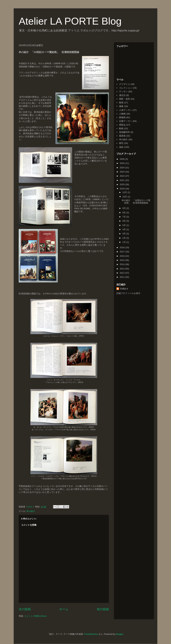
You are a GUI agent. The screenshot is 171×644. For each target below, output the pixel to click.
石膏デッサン (126, 121)
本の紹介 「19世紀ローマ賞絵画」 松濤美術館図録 (136, 202)
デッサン (123, 92)
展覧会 (122, 125)
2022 (122, 176)
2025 (122, 163)
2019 (122, 189)
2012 (122, 273)
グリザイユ (124, 84)
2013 (122, 269)
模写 (121, 143)
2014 (122, 264)
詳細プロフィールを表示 (128, 293)
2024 (122, 168)
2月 (124, 238)
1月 (124, 242)
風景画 (122, 136)
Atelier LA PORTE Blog (70, 21)
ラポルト (124, 289)
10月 (125, 197)
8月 (124, 213)
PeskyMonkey (91, 634)
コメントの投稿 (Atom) (35, 616)
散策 (121, 103)
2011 (122, 277)
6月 (124, 221)
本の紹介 (31, 511)
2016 (122, 256)
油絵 (121, 147)
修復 (121, 106)
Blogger (120, 634)
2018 (122, 247)
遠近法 (122, 95)
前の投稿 (103, 609)
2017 (122, 252)
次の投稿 (25, 609)
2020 (122, 184)
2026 (122, 159)
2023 (122, 172)
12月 (125, 192)
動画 (121, 128)
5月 (124, 225)
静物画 (122, 117)
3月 (124, 234)
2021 (122, 180)
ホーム (64, 609)
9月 (124, 208)
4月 (124, 229)
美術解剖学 (124, 132)
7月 (124, 217)
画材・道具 (124, 99)
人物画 (122, 114)
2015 (122, 260)
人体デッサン (126, 110)
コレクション (126, 88)
